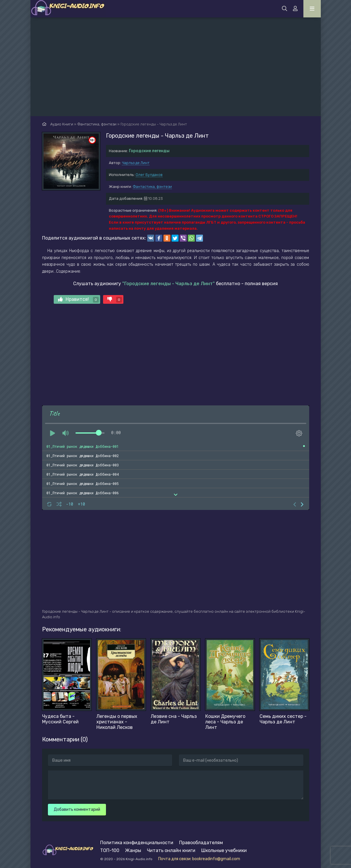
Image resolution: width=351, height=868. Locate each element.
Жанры (133, 850)
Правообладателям (201, 843)
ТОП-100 (110, 850)
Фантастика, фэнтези (152, 187)
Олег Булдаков (149, 175)
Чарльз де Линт (136, 163)
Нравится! (78, 300)
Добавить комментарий (77, 809)
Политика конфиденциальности (137, 843)
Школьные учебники (224, 850)
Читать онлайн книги (171, 850)
